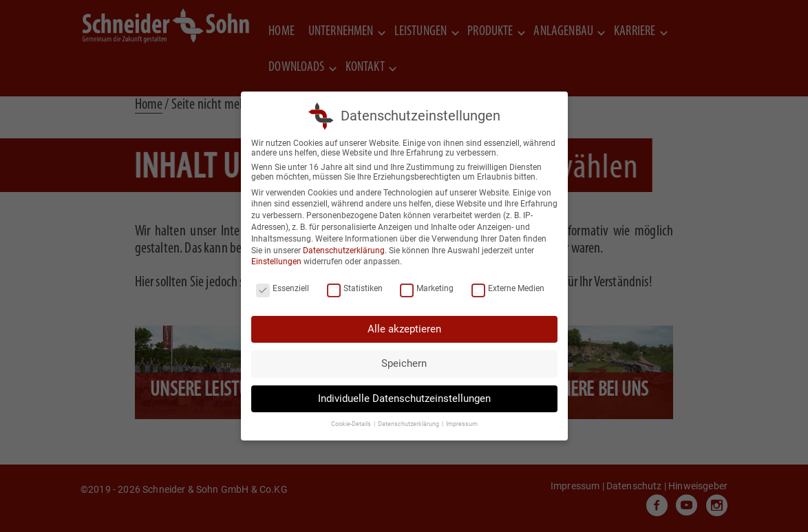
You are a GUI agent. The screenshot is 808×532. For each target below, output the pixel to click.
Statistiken (355, 288)
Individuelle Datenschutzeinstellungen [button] (404, 398)
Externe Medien (508, 288)
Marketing (427, 288)
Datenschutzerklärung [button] (409, 424)
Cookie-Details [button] (352, 424)
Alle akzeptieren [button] (404, 329)
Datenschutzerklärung (344, 251)
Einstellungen (276, 262)
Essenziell (283, 288)
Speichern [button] (404, 363)
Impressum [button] (462, 424)
